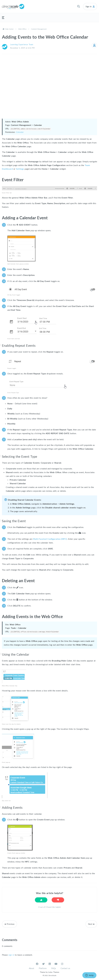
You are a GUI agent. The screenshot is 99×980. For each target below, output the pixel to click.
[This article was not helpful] (58, 900)
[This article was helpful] (41, 900)
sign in (11, 955)
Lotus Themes (54, 972)
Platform (43, 968)
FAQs (54, 968)
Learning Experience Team (22, 44)
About (32, 968)
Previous (11, 924)
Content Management (39, 29)
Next (90, 924)
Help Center (9, 29)
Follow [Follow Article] (94, 45)
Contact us (65, 968)
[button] (79, 6)
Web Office (22, 29)
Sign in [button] (89, 6)
